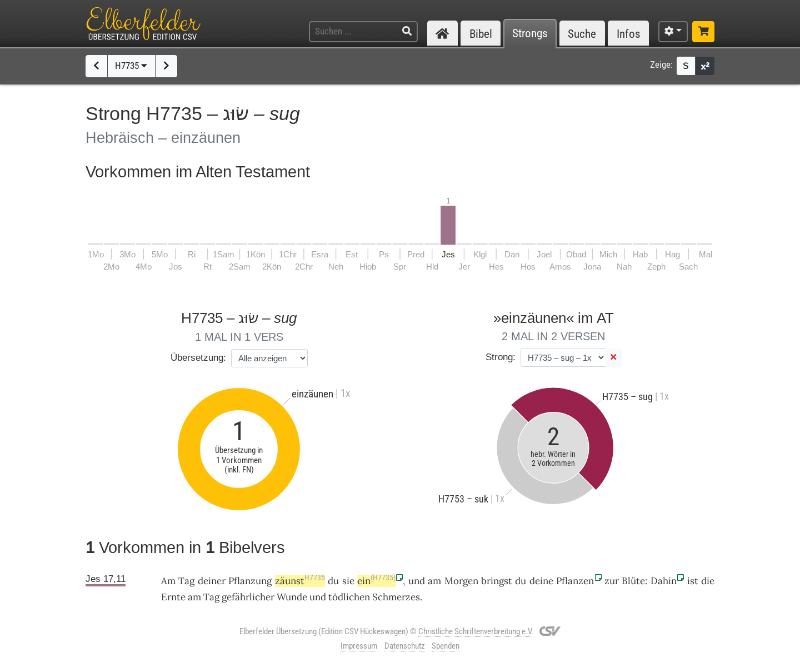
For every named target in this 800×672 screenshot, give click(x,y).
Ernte (173, 597)
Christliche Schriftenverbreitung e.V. (476, 631)
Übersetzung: (198, 358)
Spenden (446, 646)
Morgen (461, 581)
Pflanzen (575, 581)
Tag (186, 581)
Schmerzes (396, 597)
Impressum (359, 646)
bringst (497, 581)
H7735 (131, 66)
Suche (582, 34)
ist (693, 581)
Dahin (664, 581)
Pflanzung (250, 581)
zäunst (300, 581)
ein (376, 581)
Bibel (481, 34)
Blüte (633, 581)
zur (612, 581)
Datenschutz (405, 646)
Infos (629, 34)
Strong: (501, 357)
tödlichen (349, 597)
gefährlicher (248, 597)
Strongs (530, 34)
